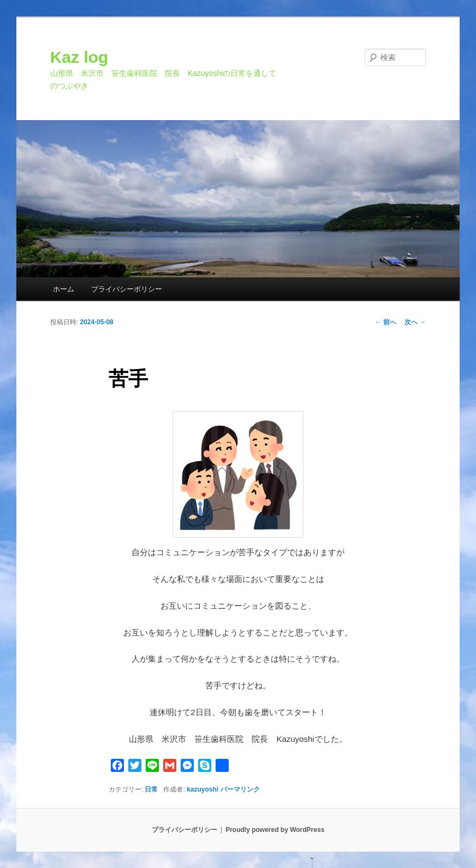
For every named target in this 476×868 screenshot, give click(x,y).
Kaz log (79, 57)
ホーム (64, 289)
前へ (386, 322)
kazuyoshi (203, 789)
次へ (415, 322)
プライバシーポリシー (127, 289)
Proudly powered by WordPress (275, 830)
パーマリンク (240, 789)
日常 (151, 789)
